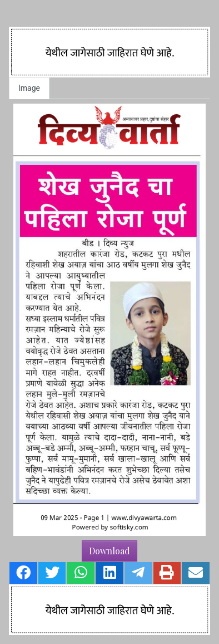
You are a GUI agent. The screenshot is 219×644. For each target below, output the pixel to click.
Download (109, 551)
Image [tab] (29, 88)
